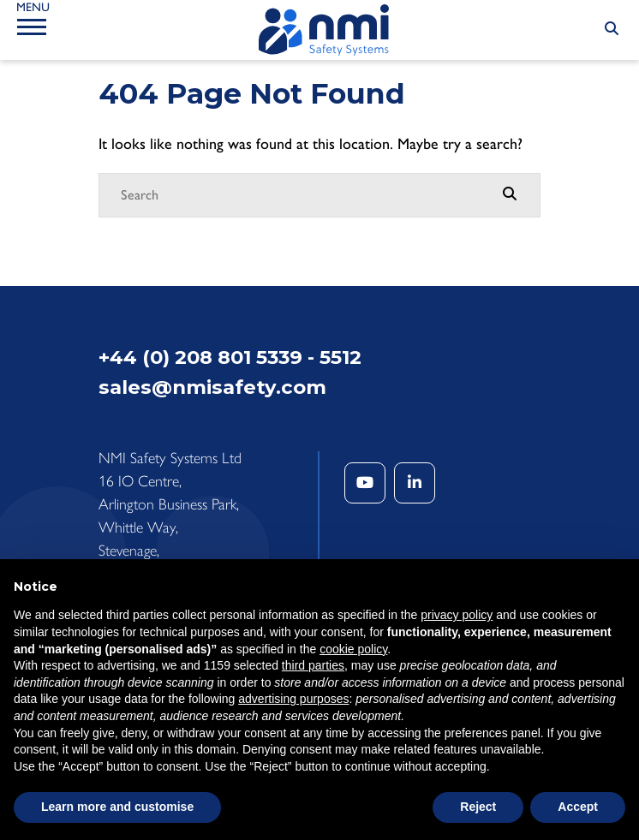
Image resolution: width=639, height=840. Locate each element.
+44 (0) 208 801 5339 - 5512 (230, 357)
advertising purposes (293, 699)
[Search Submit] (612, 29)
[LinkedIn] (415, 483)
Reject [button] (478, 807)
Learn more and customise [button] (117, 807)
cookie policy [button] (353, 649)
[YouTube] (365, 483)
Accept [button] (578, 807)
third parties (313, 665)
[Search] (302, 195)
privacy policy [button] (457, 615)
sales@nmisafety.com (212, 387)
